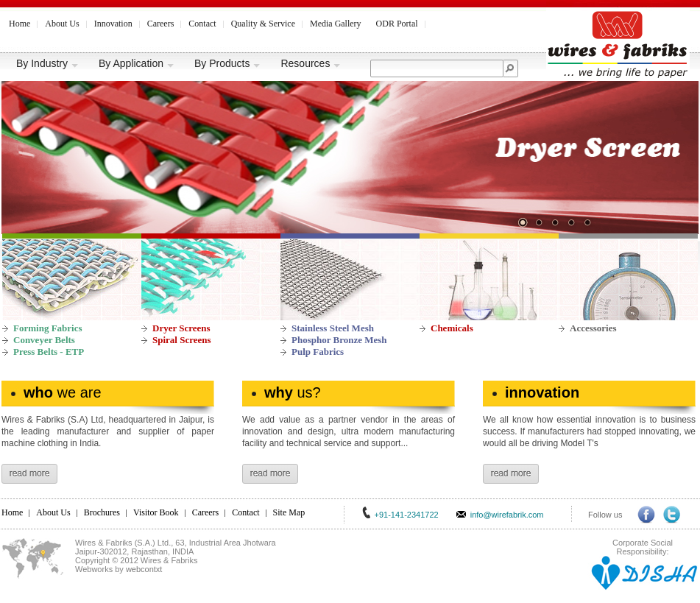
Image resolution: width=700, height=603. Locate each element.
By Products (227, 63)
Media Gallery (336, 24)
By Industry (47, 63)
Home (20, 24)
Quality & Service (263, 24)
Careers (161, 24)
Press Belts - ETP (49, 352)
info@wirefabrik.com (507, 515)
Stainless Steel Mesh (333, 328)
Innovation (113, 24)
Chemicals (452, 328)
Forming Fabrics (48, 328)
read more (30, 473)
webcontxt (144, 569)
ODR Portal (397, 24)
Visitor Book (156, 512)
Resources (311, 63)
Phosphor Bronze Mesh (339, 340)
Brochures (102, 512)
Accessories (593, 328)
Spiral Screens (182, 340)
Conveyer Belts (44, 340)
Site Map (289, 512)
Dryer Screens (181, 328)
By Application (137, 63)
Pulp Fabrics (318, 352)
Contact (202, 24)
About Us (62, 24)
